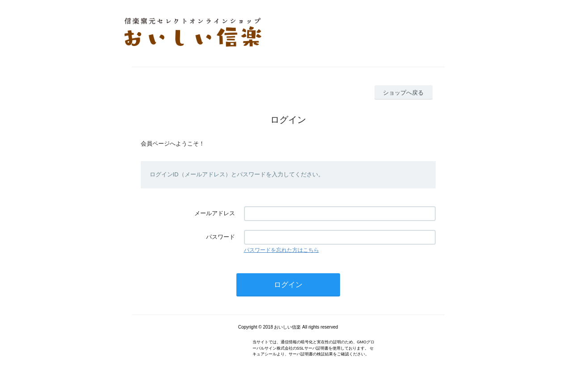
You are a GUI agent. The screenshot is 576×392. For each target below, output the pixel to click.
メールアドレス (215, 213)
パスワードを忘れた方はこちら (282, 250)
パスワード (221, 237)
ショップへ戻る (403, 93)
